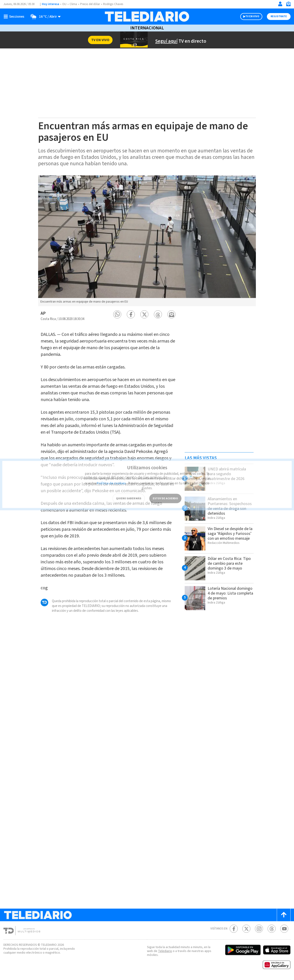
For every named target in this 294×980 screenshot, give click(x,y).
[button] (117, 314)
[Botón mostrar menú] (15, 17)
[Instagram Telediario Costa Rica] (259, 929)
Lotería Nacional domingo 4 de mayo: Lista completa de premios (226, 596)
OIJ (64, 4)
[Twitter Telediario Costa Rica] (246, 929)
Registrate (279, 16)
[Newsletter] (288, 5)
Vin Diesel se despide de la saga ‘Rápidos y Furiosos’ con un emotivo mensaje (230, 536)
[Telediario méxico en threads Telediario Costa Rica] (272, 929)
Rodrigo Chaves (116, 4)
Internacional (147, 28)
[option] (147, 241)
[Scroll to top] (284, 915)
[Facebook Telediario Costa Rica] (234, 929)
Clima (74, 4)
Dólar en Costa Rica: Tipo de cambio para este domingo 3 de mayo (230, 563)
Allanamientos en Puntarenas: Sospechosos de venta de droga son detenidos (229, 506)
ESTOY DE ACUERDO (165, 491)
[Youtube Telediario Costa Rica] (284, 929)
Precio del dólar (91, 4)
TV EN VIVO (252, 16)
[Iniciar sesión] (280, 4)
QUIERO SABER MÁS (129, 491)
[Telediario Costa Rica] (147, 17)
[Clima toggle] (44, 17)
